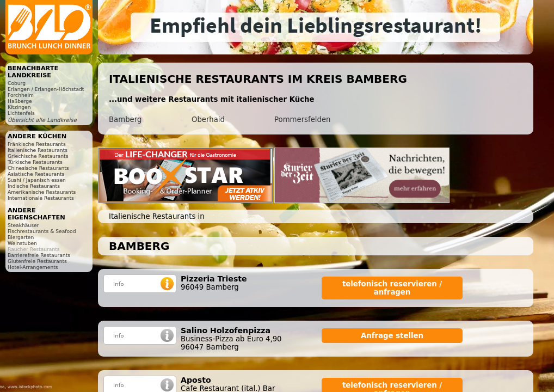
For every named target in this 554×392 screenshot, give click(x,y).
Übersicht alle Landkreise (42, 120)
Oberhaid (208, 120)
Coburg (17, 83)
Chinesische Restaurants (38, 168)
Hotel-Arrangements (33, 267)
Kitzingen (19, 107)
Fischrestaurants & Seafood (42, 231)
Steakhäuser (23, 225)
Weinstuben (22, 243)
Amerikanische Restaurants (42, 192)
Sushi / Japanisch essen (37, 180)
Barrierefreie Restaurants (39, 255)
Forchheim (21, 95)
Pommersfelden (303, 120)
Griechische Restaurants (38, 156)
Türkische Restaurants (35, 162)
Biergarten (21, 237)
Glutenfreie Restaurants (37, 261)
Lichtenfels (21, 113)
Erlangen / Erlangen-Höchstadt (46, 89)
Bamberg (125, 120)
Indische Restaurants (34, 186)
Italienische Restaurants (38, 150)
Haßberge (20, 101)
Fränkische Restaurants (37, 144)
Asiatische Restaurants (36, 174)
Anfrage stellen (392, 336)
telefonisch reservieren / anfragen (392, 288)
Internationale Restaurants (41, 198)
